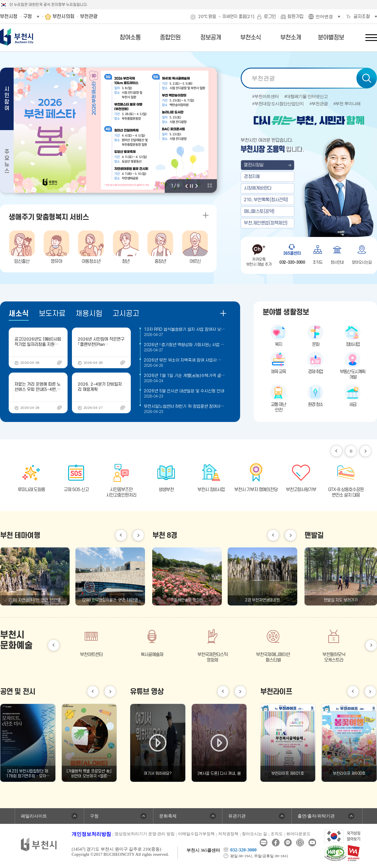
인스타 (300, 843)
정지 (191, 186)
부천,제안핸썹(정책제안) (266, 223)
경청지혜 (252, 177)
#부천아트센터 (265, 97)
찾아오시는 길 (255, 834)
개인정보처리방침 (91, 834)
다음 (197, 186)
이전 (186, 186)
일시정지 (351, 451)
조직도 (277, 834)
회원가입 (296, 17)
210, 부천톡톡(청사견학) (266, 200)
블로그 (263, 843)
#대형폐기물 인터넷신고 (306, 97)
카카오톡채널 (288, 843)
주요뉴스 (7, 162)
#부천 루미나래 (347, 104)
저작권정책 (228, 834)
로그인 (270, 17)
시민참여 (7, 99)
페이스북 (276, 843)
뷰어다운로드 (298, 834)
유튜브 (312, 843)
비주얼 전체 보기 (210, 186)
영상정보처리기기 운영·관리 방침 (145, 834)
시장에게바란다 (258, 188)
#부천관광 (319, 104)
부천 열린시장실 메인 (309, 172)
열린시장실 (254, 165)
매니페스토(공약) (259, 211)
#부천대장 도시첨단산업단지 (278, 104)
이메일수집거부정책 (196, 834)
